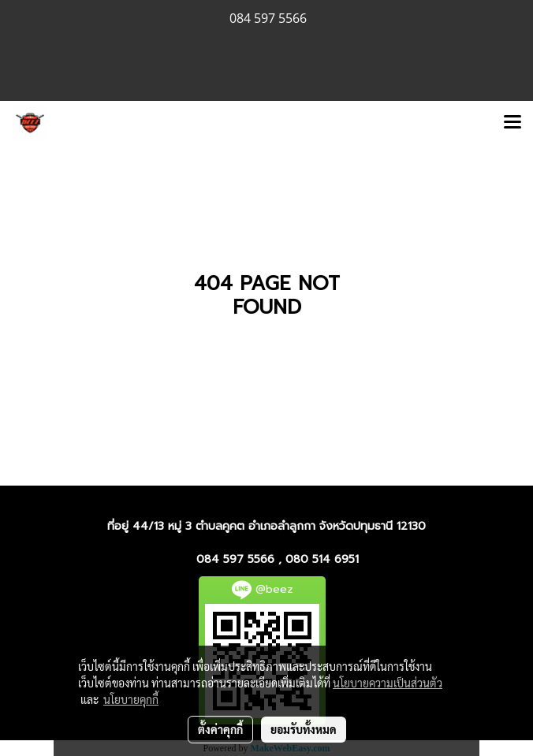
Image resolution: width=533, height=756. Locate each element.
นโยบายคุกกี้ (131, 699)
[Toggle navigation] (512, 123)
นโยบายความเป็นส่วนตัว (388, 683)
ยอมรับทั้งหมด (304, 729)
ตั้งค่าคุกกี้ (220, 729)
